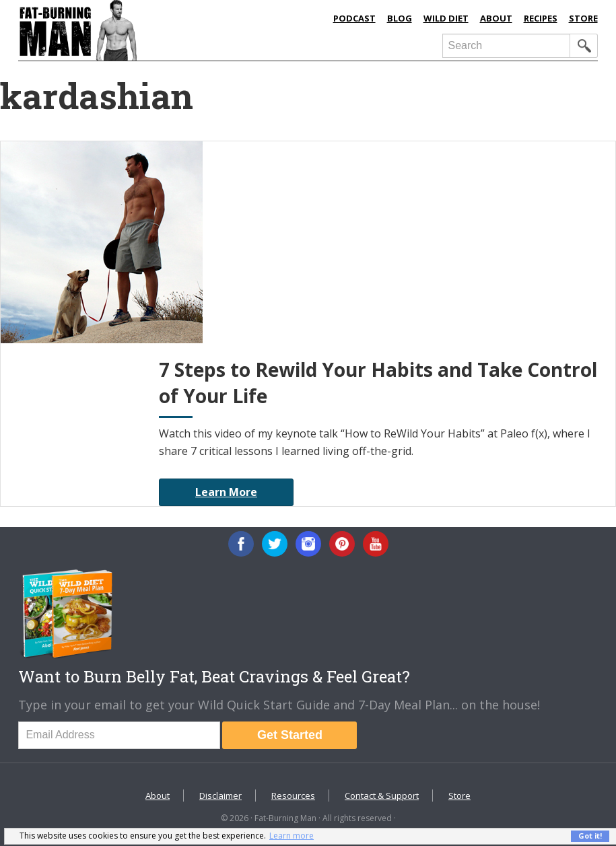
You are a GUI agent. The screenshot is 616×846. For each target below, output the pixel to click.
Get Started (290, 735)
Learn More (226, 492)
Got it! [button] (590, 836)
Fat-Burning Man (143, 30)
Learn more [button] (292, 836)
